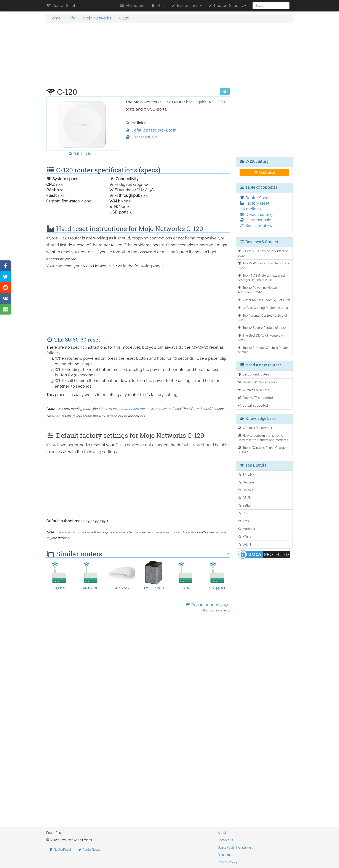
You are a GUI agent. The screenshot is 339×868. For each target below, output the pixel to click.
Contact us (225, 840)
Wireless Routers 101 (255, 428)
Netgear (246, 482)
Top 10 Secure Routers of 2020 (262, 328)
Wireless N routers (253, 390)
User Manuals (141, 137)
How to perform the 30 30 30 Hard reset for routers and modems (263, 438)
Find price (264, 172)
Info (72, 18)
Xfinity (245, 537)
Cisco (244, 513)
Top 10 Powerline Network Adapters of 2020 (259, 290)
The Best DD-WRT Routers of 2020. (261, 338)
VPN (158, 6)
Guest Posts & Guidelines (235, 847)
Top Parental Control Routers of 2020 (263, 318)
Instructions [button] (186, 6)
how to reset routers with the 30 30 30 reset (134, 409)
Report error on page (207, 607)
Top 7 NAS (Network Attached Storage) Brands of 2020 (261, 278)
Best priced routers (254, 374)
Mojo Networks (97, 18)
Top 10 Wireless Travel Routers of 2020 (264, 265)
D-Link (245, 544)
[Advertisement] (138, 57)
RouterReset (61, 6)
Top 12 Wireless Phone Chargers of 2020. (263, 450)
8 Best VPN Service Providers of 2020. (263, 253)
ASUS (244, 498)
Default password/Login (151, 130)
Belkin (245, 505)
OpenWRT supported (255, 398)
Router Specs (255, 198)
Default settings (257, 214)
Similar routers (256, 225)
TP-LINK (246, 474)
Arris (243, 521)
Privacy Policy (228, 862)
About (222, 833)
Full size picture (82, 154)
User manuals (255, 220)
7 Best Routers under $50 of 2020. (264, 300)
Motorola (247, 529)
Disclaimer (225, 855)
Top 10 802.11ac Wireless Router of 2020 (263, 350)
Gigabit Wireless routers (257, 382)
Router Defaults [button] (227, 6)
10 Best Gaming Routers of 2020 (263, 308)
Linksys (245, 490)
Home (55, 18)
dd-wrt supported (253, 405)
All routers (132, 6)
